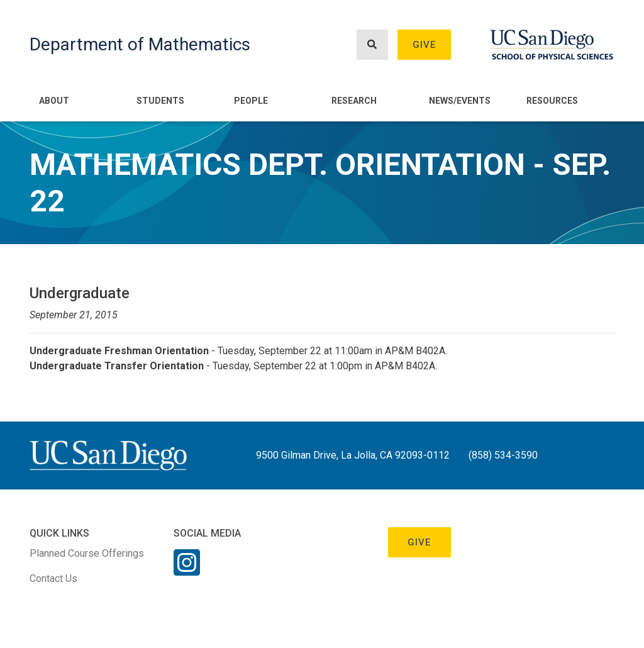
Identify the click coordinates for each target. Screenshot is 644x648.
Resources (552, 101)
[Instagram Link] (187, 571)
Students (160, 101)
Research (354, 101)
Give (425, 45)
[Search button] (372, 45)
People (251, 101)
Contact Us (53, 578)
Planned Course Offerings (87, 553)
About (54, 101)
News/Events (460, 101)
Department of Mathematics (140, 44)
